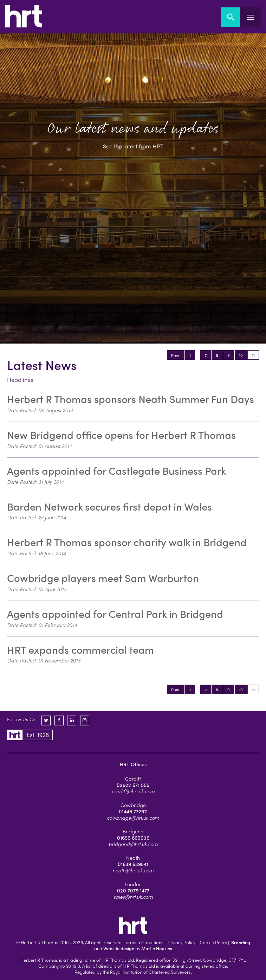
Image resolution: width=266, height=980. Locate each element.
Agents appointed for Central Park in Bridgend (115, 614)
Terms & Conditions (144, 942)
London (133, 884)
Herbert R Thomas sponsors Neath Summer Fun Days (131, 399)
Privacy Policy (181, 942)
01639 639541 (133, 864)
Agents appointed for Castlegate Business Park (116, 470)
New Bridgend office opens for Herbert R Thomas (121, 435)
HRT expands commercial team (80, 649)
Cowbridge (133, 805)
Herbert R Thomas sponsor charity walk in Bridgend (127, 542)
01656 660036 (133, 838)
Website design (119, 948)
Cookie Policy (213, 942)
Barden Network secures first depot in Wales (109, 506)
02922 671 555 (133, 785)
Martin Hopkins (157, 948)
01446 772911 (133, 811)
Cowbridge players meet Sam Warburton (103, 578)
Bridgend (133, 831)
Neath (133, 858)
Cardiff (133, 779)
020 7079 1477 (133, 890)
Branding (241, 942)
